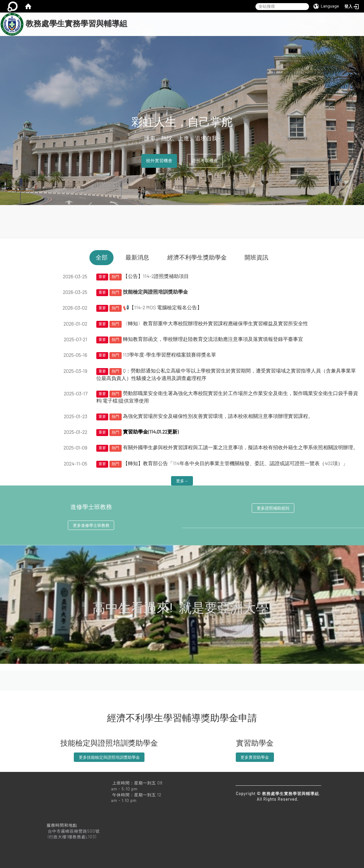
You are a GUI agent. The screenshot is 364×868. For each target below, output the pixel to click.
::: (130, 16)
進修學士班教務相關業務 (250, 28)
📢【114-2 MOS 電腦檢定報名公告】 (162, 307)
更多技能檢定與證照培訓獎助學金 (109, 757)
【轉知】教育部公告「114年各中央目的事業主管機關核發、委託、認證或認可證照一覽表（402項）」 (235, 463)
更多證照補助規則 (273, 508)
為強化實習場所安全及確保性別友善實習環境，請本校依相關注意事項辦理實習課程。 (218, 416)
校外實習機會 (159, 161)
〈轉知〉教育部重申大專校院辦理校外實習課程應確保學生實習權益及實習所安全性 (215, 323)
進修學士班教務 (91, 507)
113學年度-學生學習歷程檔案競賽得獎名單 (169, 354)
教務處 (159, 41)
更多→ (182, 481)
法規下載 (298, 28)
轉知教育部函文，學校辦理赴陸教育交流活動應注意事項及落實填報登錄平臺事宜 (213, 339)
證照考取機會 (205, 161)
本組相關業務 (198, 28)
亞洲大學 (230, 41)
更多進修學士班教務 (91, 525)
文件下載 (331, 28)
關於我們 (161, 28)
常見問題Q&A (194, 41)
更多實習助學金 (255, 757)
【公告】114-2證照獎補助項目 (156, 276)
